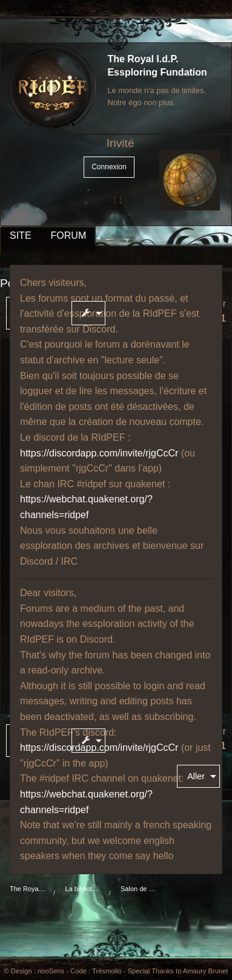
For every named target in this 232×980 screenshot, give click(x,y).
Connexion (109, 167)
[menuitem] (91, 313)
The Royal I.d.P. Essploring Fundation (28, 889)
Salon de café (139, 889)
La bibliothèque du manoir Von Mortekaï (84, 889)
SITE (21, 235)
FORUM (69, 235)
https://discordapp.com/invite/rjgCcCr (99, 453)
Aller (196, 776)
